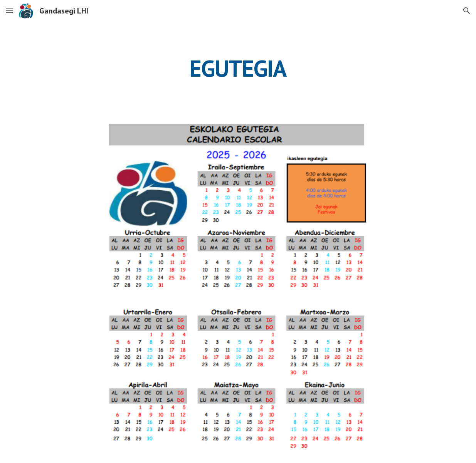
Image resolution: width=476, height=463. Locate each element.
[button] (9, 11)
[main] (238, 68)
